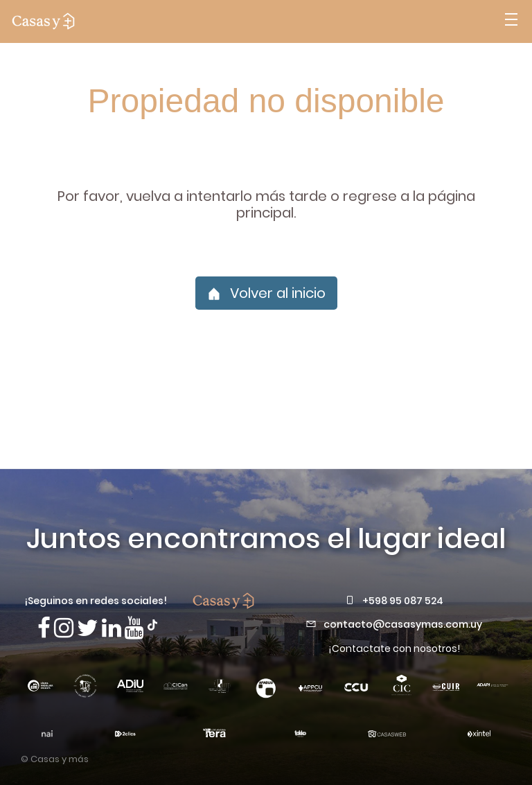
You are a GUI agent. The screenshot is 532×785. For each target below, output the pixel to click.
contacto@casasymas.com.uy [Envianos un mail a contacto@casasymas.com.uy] (403, 624)
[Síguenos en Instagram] (64, 628)
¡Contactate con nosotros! (394, 649)
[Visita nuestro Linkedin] (112, 628)
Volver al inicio (266, 293)
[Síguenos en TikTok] (152, 624)
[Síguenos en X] (88, 628)
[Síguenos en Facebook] (44, 628)
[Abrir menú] (511, 21)
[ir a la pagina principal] (43, 21)
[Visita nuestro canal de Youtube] (134, 628)
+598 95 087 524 (403, 601)
